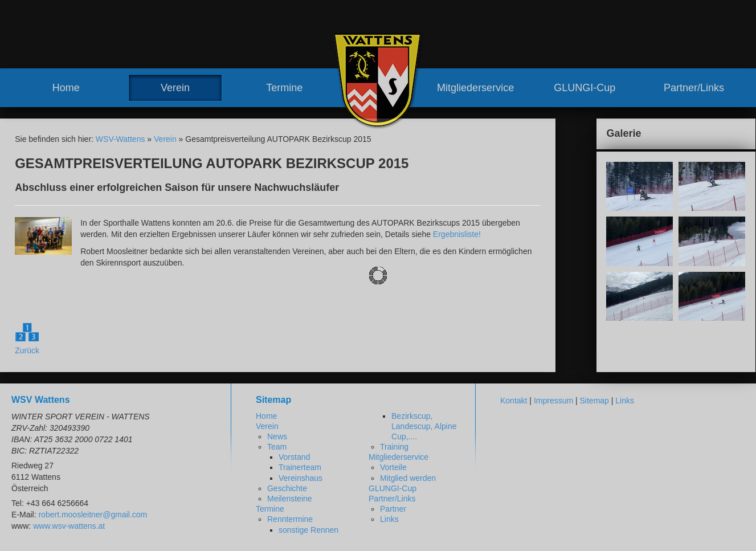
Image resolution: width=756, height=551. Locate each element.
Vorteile (393, 467)
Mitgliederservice (475, 88)
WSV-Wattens (120, 139)
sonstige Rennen (308, 530)
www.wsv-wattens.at (69, 526)
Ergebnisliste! (457, 234)
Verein (175, 88)
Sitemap (594, 401)
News (277, 436)
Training (394, 447)
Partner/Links (694, 88)
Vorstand (294, 457)
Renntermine (290, 519)
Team (277, 447)
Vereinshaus (301, 478)
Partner (393, 509)
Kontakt (514, 401)
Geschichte (287, 488)
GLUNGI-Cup (585, 88)
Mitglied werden (408, 478)
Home (66, 88)
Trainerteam (300, 467)
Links (389, 519)
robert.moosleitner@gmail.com (93, 515)
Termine (284, 88)
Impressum (553, 401)
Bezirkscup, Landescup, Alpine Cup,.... (424, 426)
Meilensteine (290, 499)
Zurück (27, 350)
